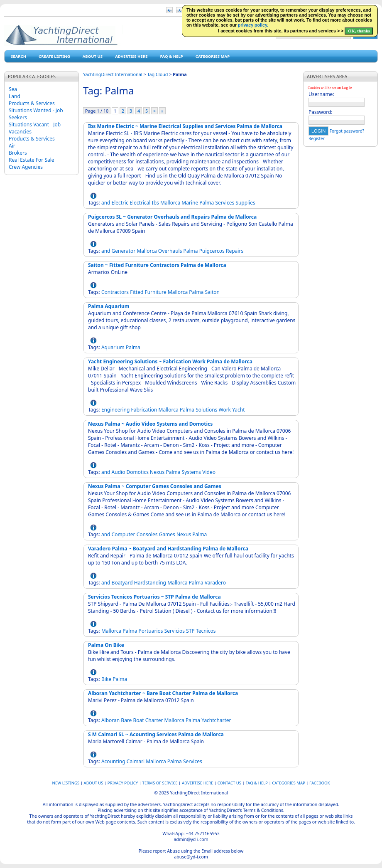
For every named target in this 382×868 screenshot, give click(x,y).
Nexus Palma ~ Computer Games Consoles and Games (155, 486)
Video (209, 472)
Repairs (235, 251)
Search (18, 56)
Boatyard (122, 583)
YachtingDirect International (113, 74)
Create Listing (54, 56)
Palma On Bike (106, 645)
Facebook (320, 783)
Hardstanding (150, 583)
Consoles (147, 534)
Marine (190, 203)
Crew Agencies (26, 167)
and (106, 203)
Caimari (136, 761)
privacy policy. (253, 25)
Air (12, 146)
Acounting (113, 761)
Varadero (215, 583)
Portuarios (151, 631)
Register (317, 138)
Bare (126, 720)
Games (167, 534)
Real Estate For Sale (32, 160)
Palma (207, 203)
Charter (154, 720)
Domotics (138, 472)
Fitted (137, 292)
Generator (124, 251)
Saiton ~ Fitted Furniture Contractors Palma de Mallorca (157, 265)
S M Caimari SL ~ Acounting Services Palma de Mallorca (156, 734)
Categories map (213, 56)
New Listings (66, 783)
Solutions (206, 410)
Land (15, 96)
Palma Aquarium (109, 306)
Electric (120, 203)
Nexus (157, 472)
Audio (119, 472)
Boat (138, 720)
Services (225, 203)
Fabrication (144, 410)
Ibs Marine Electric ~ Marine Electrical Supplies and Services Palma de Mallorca (185, 126)
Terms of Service (160, 783)
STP (190, 631)
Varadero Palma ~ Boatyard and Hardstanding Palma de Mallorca (168, 549)
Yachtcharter (216, 720)
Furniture (155, 292)
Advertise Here (131, 56)
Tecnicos (206, 631)
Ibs (155, 203)
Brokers (18, 153)
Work (225, 410)
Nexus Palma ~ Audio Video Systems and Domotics (150, 424)
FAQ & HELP (171, 56)
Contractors (115, 292)
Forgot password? (347, 131)
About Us (93, 56)
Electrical (140, 203)
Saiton (212, 292)
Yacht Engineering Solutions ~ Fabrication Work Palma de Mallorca (170, 361)
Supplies (245, 203)
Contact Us (229, 783)
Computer (124, 534)
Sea (13, 89)
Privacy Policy (123, 783)
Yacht (238, 410)
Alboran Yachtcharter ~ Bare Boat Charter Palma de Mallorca (163, 693)
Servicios (175, 631)
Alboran (110, 720)
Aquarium (113, 347)
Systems (192, 472)
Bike (106, 679)
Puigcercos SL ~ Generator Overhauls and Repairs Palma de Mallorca (172, 217)
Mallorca (170, 203)
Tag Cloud (157, 74)
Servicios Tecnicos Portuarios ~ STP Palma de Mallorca (154, 597)
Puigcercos (212, 251)
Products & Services (32, 103)
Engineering (115, 410)
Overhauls (170, 251)
